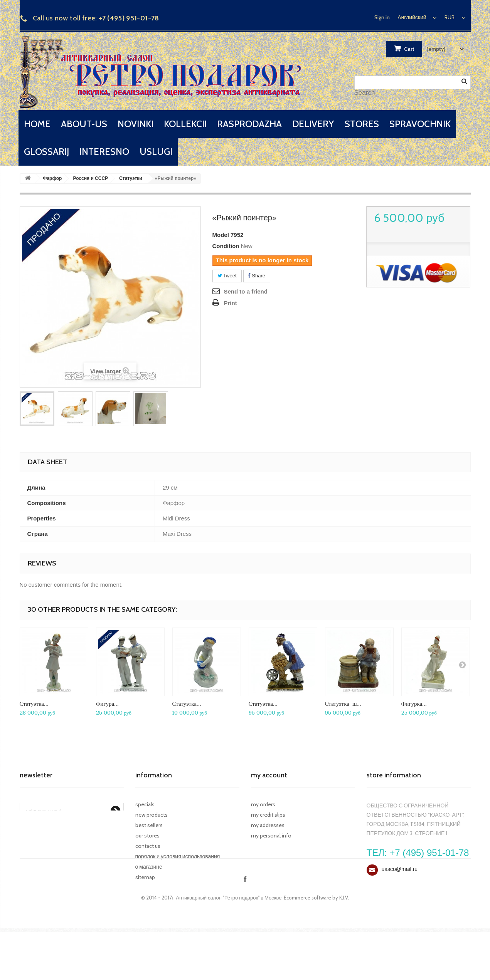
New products (152, 815)
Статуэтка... (34, 704)
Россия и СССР (90, 178)
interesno (104, 152)
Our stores (147, 836)
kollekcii (185, 124)
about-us (84, 124)
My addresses (268, 825)
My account (269, 775)
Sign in (382, 17)
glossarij (46, 152)
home (37, 124)
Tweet (227, 276)
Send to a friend (246, 291)
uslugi (156, 152)
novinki (136, 124)
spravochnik (420, 124)
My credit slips (268, 815)
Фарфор (52, 178)
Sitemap (145, 877)
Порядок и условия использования (178, 856)
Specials (145, 804)
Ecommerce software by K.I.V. (316, 945)
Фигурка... (414, 704)
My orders (263, 804)
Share (257, 276)
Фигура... (108, 704)
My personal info (271, 836)
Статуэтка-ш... (343, 704)
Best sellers (149, 825)
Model (221, 235)
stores (362, 124)
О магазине (149, 867)
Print (231, 303)
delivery (313, 124)
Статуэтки (131, 178)
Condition (226, 246)
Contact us (148, 846)
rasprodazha (249, 124)
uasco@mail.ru (400, 869)
